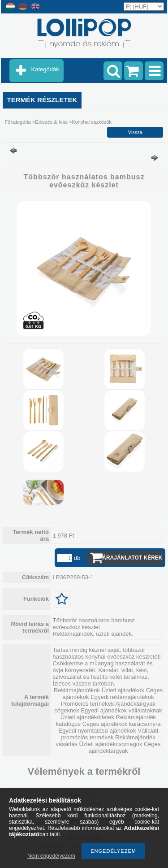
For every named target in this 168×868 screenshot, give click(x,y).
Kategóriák (45, 69)
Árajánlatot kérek (132, 558)
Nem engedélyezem (51, 856)
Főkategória (18, 122)
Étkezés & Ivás (51, 122)
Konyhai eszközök (92, 122)
